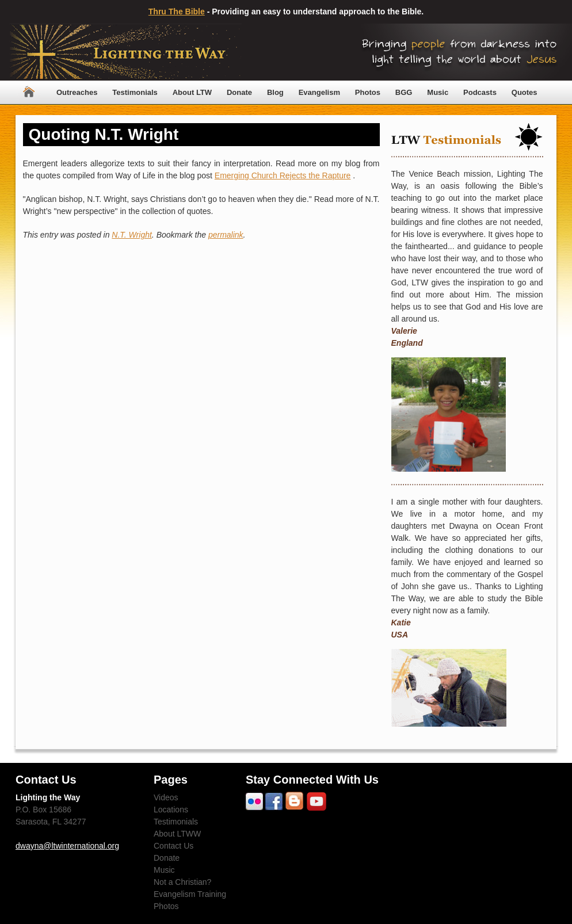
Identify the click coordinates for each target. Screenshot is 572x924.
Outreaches (77, 92)
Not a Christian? (182, 882)
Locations (171, 810)
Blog (275, 92)
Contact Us (173, 846)
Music (438, 92)
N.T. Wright (132, 235)
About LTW (192, 92)
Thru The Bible (177, 12)
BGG (404, 92)
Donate (239, 92)
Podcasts (480, 92)
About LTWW (177, 834)
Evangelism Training (190, 894)
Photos (368, 92)
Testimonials (135, 92)
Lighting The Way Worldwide (126, 52)
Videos (166, 797)
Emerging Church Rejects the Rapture (283, 175)
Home (29, 92)
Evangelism (319, 92)
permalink (226, 235)
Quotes (525, 92)
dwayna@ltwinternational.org (67, 846)
